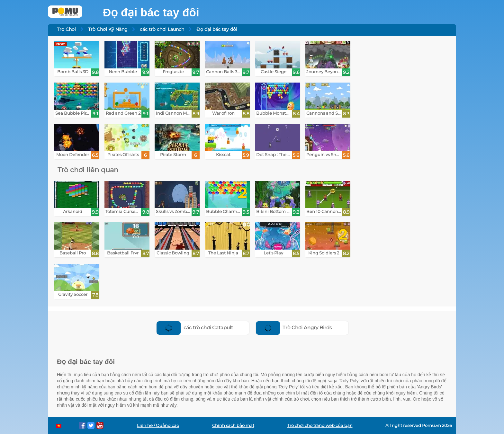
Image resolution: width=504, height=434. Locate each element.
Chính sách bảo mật (233, 425)
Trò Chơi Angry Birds (294, 328)
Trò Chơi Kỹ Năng (108, 29)
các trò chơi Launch (162, 29)
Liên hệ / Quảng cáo (158, 425)
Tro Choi (66, 29)
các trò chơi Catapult (195, 328)
